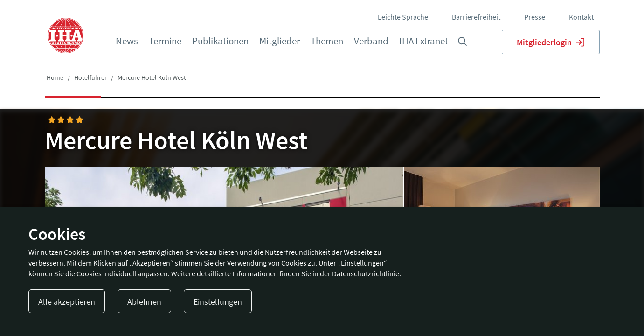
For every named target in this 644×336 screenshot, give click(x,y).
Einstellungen (218, 302)
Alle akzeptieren (67, 302)
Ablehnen (144, 302)
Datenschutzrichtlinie (366, 273)
